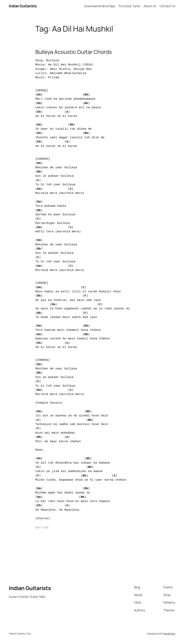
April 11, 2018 (42, 527)
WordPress (169, 634)
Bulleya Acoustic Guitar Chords (74, 52)
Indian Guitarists (30, 588)
